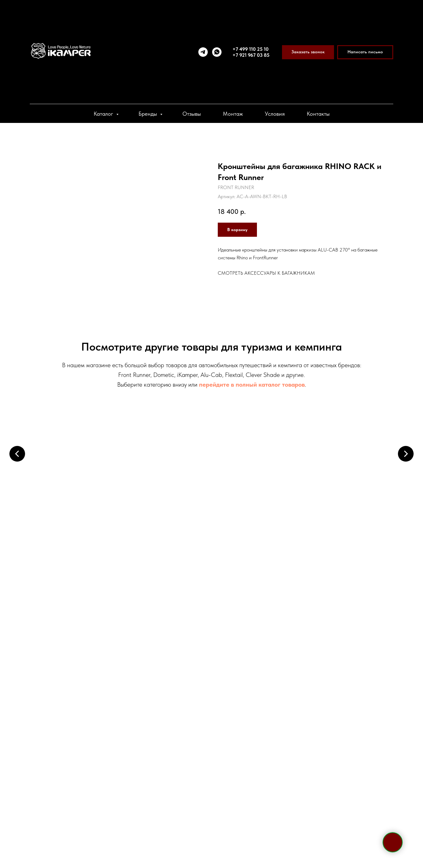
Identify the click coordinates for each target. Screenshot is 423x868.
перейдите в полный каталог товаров (252, 384)
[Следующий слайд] (406, 453)
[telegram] (203, 52)
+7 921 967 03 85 (251, 55)
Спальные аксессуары (259, 574)
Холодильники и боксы (352, 484)
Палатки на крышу (70, 484)
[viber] (89, 782)
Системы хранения (353, 574)
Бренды (149, 114)
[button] (308, 52)
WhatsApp (107, 717)
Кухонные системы (165, 574)
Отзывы (192, 114)
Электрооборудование (70, 574)
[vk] (100, 782)
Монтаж (233, 114)
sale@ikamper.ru (94, 731)
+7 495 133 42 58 (99, 687)
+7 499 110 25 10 (251, 49)
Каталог (104, 114)
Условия (275, 114)
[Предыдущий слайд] (17, 453)
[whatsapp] (217, 52)
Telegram (74, 717)
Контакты (318, 114)
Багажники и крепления (259, 484)
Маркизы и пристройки (164, 484)
